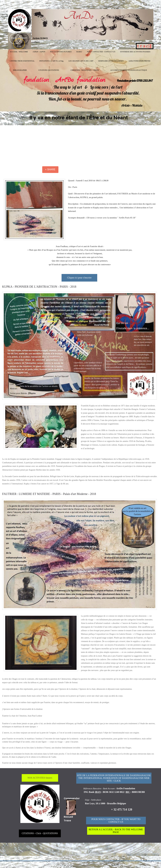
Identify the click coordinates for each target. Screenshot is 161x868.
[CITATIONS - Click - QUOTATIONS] (40, 833)
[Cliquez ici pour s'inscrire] (79, 278)
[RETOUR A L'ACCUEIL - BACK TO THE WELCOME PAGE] (116, 831)
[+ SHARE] (50, 170)
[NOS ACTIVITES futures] (40, 778)
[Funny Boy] (71, 807)
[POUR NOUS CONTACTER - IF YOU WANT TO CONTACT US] (116, 821)
